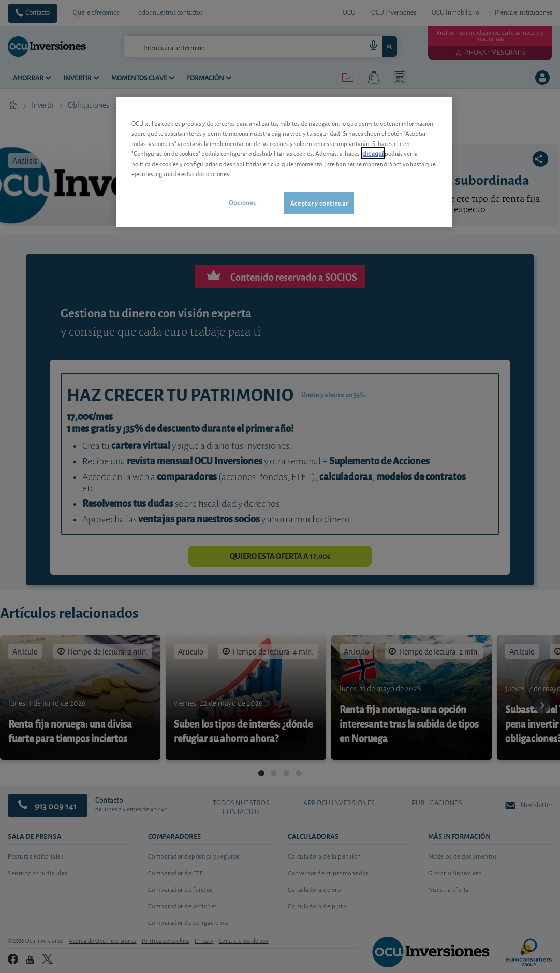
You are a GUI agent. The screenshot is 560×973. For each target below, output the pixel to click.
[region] (284, 162)
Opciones (242, 202)
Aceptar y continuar (319, 203)
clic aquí (373, 153)
